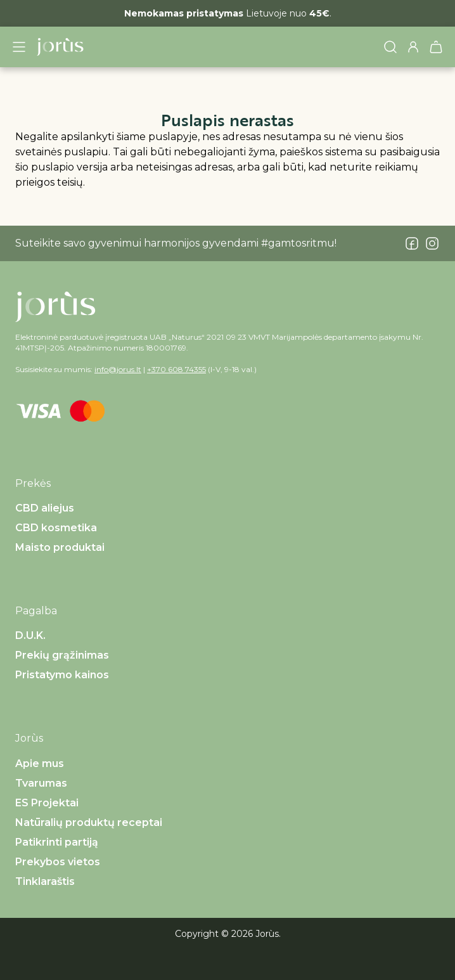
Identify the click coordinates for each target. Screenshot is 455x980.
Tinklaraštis (45, 881)
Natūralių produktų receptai (89, 822)
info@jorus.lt (118, 369)
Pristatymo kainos (62, 675)
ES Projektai (47, 803)
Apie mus (40, 764)
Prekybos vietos (58, 862)
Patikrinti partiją (57, 842)
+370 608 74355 (176, 369)
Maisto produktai (60, 547)
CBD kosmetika (56, 528)
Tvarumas (41, 783)
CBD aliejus (45, 508)
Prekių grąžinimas (62, 655)
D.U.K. (30, 635)
